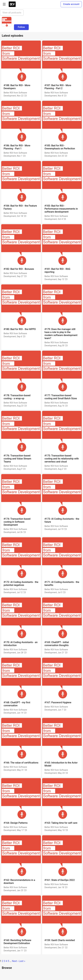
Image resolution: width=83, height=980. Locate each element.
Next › (15, 961)
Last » (22, 961)
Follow (21, 27)
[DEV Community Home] (12, 4)
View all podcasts (12, 13)
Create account (71, 4)
